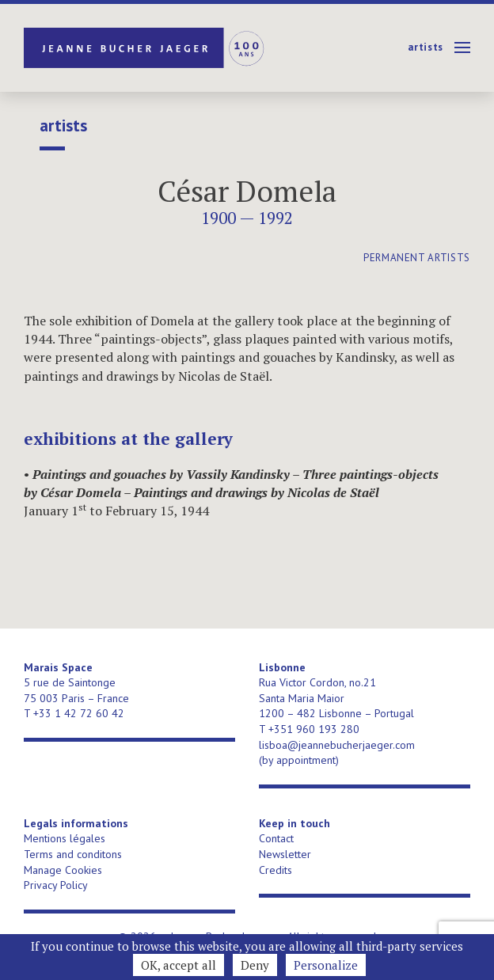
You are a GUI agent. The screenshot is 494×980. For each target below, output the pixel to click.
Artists (426, 47)
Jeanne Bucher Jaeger (145, 48)
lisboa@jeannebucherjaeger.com (337, 745)
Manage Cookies (63, 870)
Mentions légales (65, 838)
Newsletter (285, 854)
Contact (276, 838)
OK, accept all (179, 965)
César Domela (247, 191)
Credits (275, 870)
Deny (255, 965)
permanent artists (417, 258)
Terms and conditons (73, 854)
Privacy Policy (56, 885)
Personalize (326, 965)
